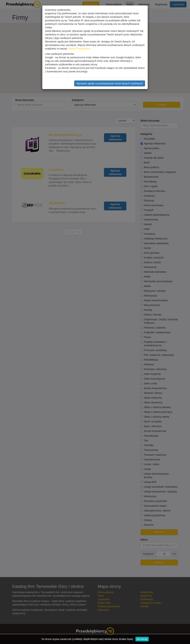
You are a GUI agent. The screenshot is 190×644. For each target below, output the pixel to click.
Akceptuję (142, 639)
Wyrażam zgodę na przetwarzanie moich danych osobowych (110, 83)
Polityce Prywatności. (79, 49)
